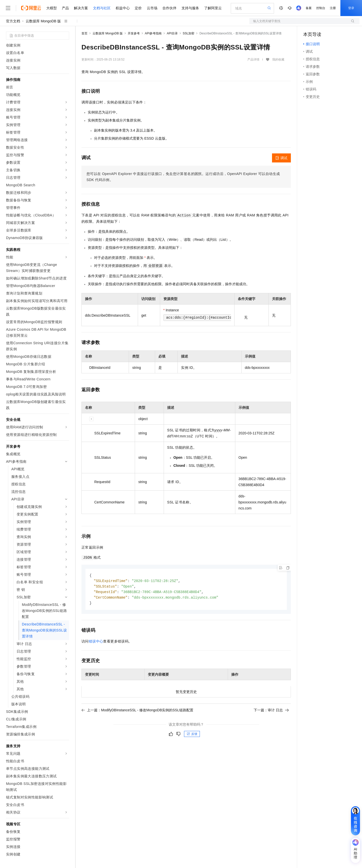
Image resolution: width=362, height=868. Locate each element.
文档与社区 (102, 8)
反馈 (192, 735)
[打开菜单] (8, 8)
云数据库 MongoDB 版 (43, 21)
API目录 (172, 33)
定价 (138, 8)
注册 (333, 8)
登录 (351, 8)
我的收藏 (278, 60)
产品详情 (253, 60)
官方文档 (13, 21)
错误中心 (96, 643)
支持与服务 (190, 8)
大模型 (52, 8)
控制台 (321, 8)
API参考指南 (153, 33)
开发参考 (134, 33)
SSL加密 (189, 33)
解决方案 (81, 8)
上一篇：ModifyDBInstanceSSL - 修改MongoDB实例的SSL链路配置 (137, 712)
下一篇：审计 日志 (271, 712)
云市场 (152, 8)
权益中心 (123, 8)
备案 (309, 8)
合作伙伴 (169, 8)
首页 (84, 33)
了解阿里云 (213, 8)
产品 (65, 8)
